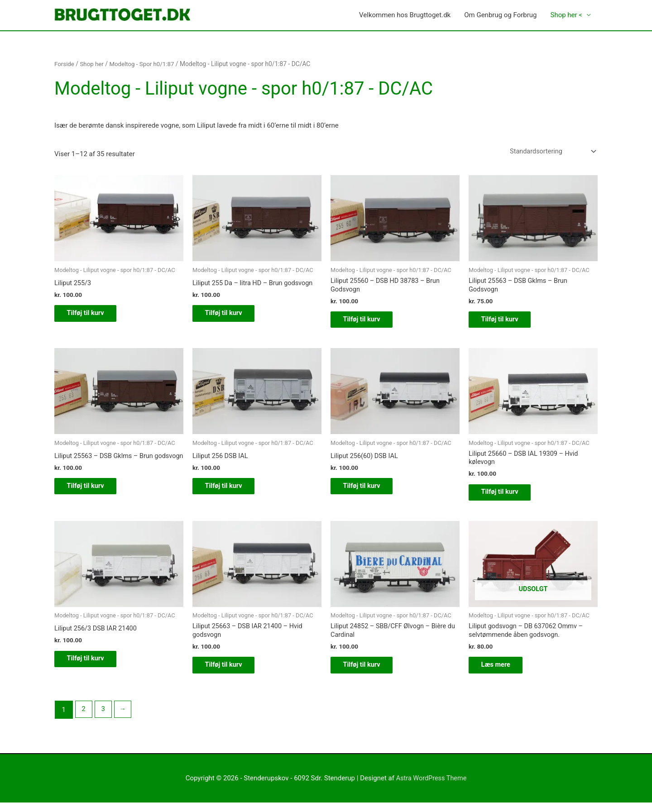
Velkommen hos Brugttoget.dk (405, 15)
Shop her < (566, 15)
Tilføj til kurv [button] (92, 315)
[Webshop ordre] (549, 152)
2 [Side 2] (84, 719)
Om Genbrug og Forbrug (500, 15)
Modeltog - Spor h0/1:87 (145, 64)
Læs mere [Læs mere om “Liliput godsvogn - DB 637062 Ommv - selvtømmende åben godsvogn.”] (502, 673)
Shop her (93, 64)
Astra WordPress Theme (431, 788)
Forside (65, 64)
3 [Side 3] (104, 719)
